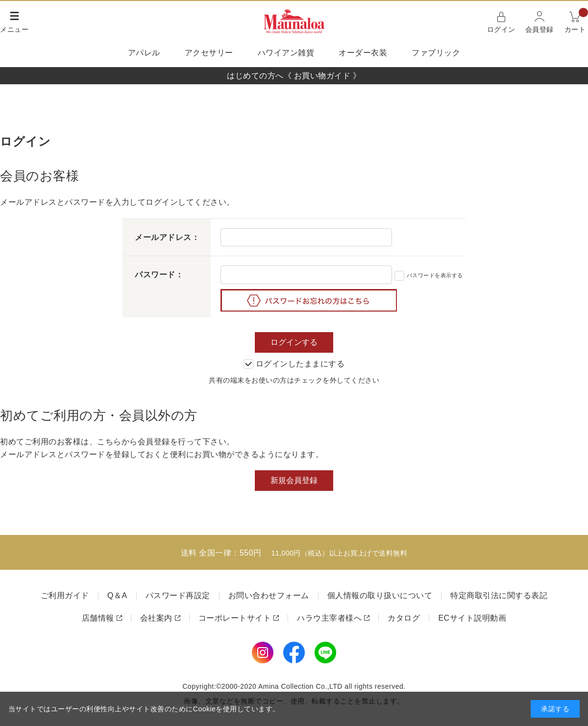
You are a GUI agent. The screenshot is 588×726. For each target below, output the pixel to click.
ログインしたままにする (294, 364)
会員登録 (539, 29)
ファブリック (436, 53)
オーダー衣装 (363, 53)
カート (576, 21)
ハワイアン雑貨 (286, 53)
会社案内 (156, 618)
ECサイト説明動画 (472, 618)
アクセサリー (209, 53)
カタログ (404, 618)
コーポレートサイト (235, 618)
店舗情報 (98, 618)
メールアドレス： (167, 237)
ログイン (501, 29)
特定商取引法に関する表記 (499, 595)
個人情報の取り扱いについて (380, 595)
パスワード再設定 (178, 595)
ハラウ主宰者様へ (329, 618)
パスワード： (159, 275)
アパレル (144, 53)
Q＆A (117, 595)
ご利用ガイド (65, 595)
